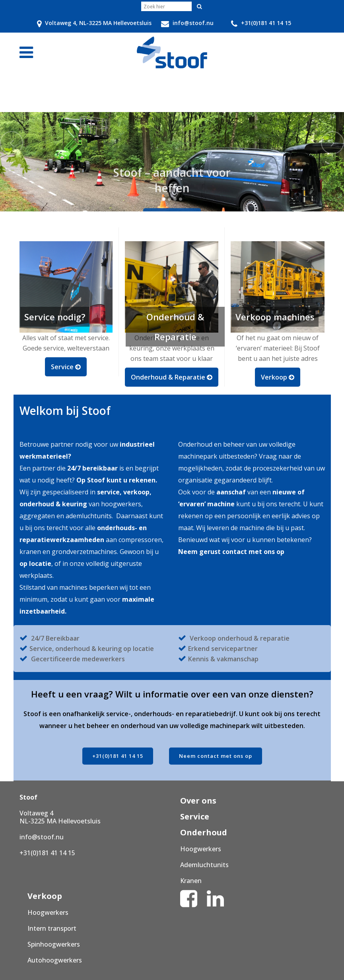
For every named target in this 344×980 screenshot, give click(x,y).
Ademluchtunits (204, 865)
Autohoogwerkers (55, 960)
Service (195, 816)
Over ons (198, 801)
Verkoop (45, 896)
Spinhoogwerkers (54, 944)
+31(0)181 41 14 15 (118, 756)
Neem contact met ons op (216, 756)
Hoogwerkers (201, 849)
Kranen (191, 881)
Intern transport (52, 928)
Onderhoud (204, 832)
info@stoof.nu (42, 837)
